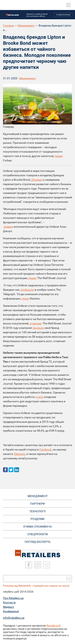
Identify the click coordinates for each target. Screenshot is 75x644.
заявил (8, 227)
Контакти (9, 602)
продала (38, 328)
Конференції (11, 611)
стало (39, 397)
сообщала (27, 290)
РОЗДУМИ (37, 519)
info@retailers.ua (14, 618)
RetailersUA (54, 626)
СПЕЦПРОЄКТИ (38, 534)
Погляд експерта (37, 542)
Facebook (45, 449)
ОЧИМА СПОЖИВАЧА (37, 527)
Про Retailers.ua (13, 598)
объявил (37, 180)
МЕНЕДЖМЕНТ (38, 496)
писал (25, 299)
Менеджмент (26, 25)
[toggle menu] (68, 5)
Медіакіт (9, 607)
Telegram (19, 454)
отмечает (36, 323)
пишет (59, 156)
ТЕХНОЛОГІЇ (37, 511)
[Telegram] (47, 565)
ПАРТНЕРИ (37, 504)
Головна (8, 25)
